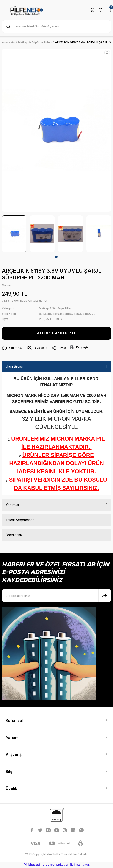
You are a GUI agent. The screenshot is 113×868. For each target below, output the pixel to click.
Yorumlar (12, 505)
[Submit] (105, 596)
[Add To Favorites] (107, 53)
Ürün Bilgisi (14, 366)
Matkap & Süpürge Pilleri (56, 308)
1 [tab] (56, 257)
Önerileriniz (14, 535)
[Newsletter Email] (56, 596)
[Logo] (27, 10)
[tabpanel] (14, 234)
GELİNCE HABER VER (57, 333)
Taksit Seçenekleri (20, 520)
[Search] (56, 26)
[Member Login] (92, 10)
